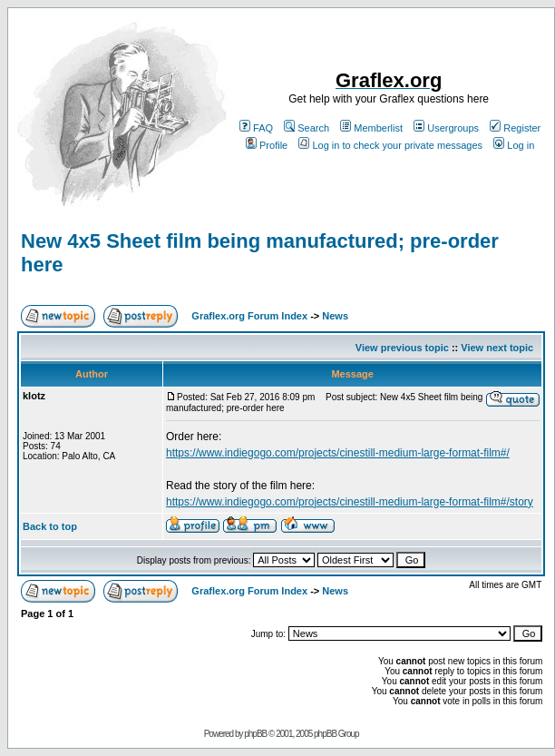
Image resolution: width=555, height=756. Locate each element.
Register (515, 128)
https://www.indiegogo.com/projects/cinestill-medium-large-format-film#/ (338, 453)
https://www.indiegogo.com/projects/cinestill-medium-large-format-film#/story (350, 502)
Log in (514, 145)
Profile (267, 145)
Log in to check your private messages (390, 145)
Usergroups (446, 128)
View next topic (497, 348)
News (335, 316)
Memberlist (371, 128)
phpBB (255, 734)
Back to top (50, 526)
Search (307, 128)
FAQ (256, 128)
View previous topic (402, 348)
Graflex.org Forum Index (249, 316)
